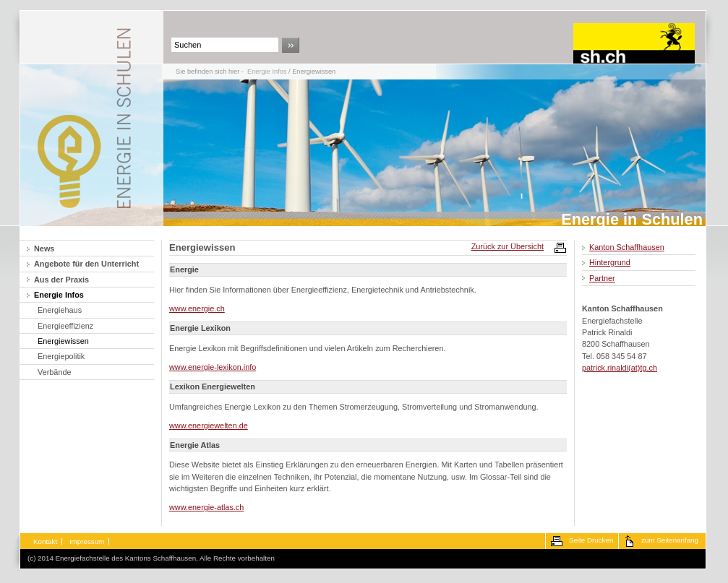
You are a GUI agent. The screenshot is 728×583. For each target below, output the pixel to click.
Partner (602, 278)
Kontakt (45, 541)
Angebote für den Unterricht (86, 264)
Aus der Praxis (61, 280)
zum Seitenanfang (670, 540)
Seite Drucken (591, 540)
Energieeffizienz (65, 326)
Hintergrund (610, 262)
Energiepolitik (61, 356)
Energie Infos (267, 72)
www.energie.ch (197, 308)
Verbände (55, 372)
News (44, 249)
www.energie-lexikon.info (213, 367)
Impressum (87, 541)
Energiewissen (63, 341)
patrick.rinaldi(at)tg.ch (620, 368)
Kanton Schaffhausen (627, 247)
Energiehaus (60, 310)
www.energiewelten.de (209, 426)
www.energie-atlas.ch (206, 507)
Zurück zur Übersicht (508, 246)
